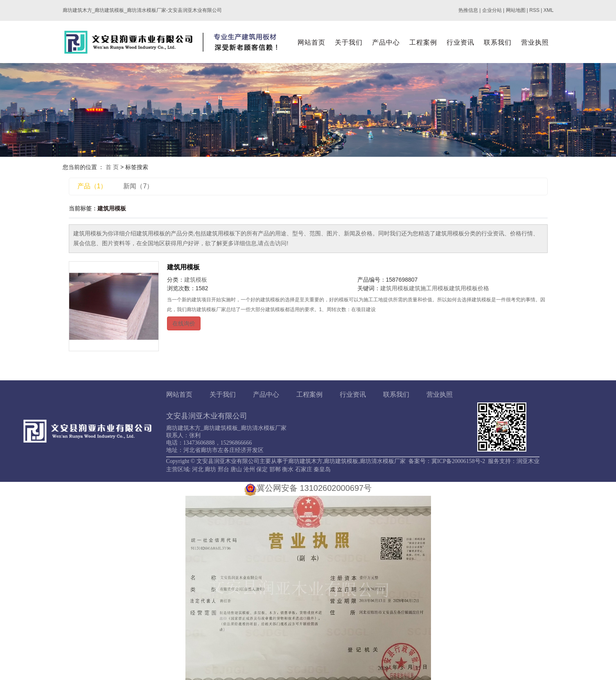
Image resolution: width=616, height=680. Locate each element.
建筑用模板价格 (469, 288)
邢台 (223, 469)
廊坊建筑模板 (341, 461)
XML (549, 10)
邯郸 (275, 469)
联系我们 (498, 42)
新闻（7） (138, 186)
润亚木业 (528, 461)
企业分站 (492, 10)
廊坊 (210, 469)
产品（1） (92, 186)
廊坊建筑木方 (305, 461)
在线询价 (184, 323)
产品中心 (386, 42)
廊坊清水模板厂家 (383, 461)
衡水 (288, 469)
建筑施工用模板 (429, 288)
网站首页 (311, 42)
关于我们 (349, 42)
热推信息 (468, 10)
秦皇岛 (322, 469)
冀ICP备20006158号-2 (458, 461)
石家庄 (304, 469)
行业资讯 (460, 42)
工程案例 (423, 42)
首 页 (112, 167)
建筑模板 (196, 280)
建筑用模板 (183, 267)
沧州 (249, 469)
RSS (534, 10)
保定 (262, 469)
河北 (198, 469)
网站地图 (516, 10)
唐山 (236, 469)
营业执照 (535, 42)
